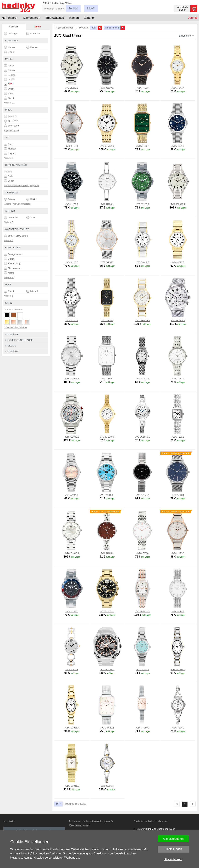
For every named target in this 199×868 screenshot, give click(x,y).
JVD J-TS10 (72, 146)
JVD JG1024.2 (143, 320)
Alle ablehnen (173, 859)
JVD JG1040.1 (143, 437)
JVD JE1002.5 (107, 611)
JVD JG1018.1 (72, 553)
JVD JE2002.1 (178, 204)
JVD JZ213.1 (143, 379)
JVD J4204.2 (178, 728)
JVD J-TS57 (107, 320)
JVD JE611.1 (72, 88)
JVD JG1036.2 (178, 670)
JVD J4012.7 (142, 262)
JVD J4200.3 (72, 670)
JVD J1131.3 (178, 146)
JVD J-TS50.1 (143, 728)
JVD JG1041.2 (72, 786)
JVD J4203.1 (178, 437)
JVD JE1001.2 (178, 320)
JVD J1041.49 (107, 495)
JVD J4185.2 (107, 553)
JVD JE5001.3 (107, 146)
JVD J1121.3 (178, 553)
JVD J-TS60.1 (107, 728)
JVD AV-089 (178, 495)
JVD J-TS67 (142, 146)
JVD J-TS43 (107, 262)
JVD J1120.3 (142, 204)
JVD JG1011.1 (72, 379)
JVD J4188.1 (107, 204)
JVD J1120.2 (72, 204)
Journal (193, 18)
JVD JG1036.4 (72, 728)
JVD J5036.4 (107, 786)
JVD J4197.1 (72, 320)
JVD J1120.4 (72, 611)
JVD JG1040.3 (107, 437)
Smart (38, 27)
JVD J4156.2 (142, 495)
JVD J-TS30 (142, 553)
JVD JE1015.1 (107, 670)
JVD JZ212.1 (143, 670)
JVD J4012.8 (178, 262)
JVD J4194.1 (178, 611)
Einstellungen (173, 849)
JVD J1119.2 (107, 88)
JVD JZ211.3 (72, 495)
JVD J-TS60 (107, 379)
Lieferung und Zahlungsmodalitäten (156, 829)
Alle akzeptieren (173, 839)
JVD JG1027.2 (143, 611)
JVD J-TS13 (142, 88)
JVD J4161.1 (178, 379)
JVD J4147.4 (178, 88)
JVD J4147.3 (72, 262)
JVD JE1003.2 (72, 437)
